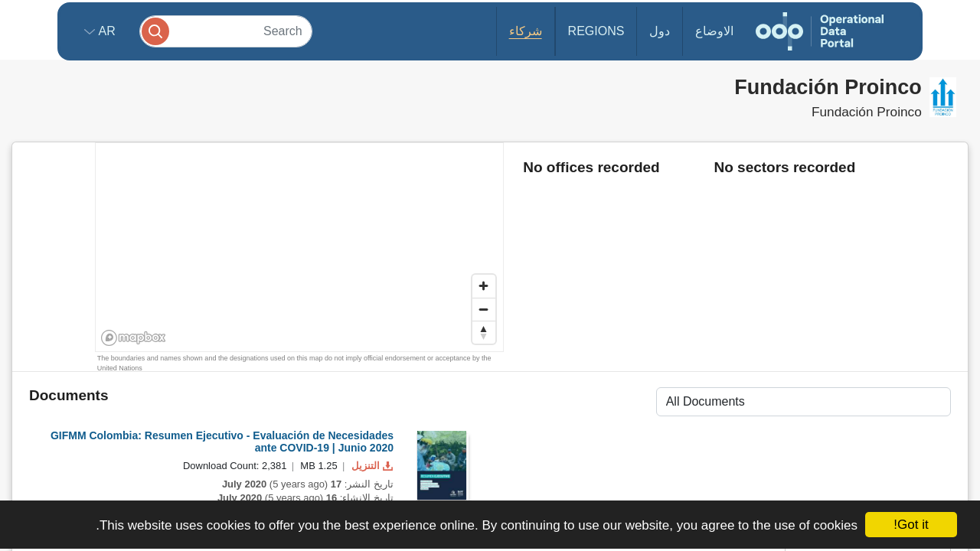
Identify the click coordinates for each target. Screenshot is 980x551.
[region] (300, 248)
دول (660, 31)
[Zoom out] (484, 309)
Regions (596, 31)
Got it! (911, 525)
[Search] (226, 31)
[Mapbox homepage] (134, 338)
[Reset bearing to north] (484, 332)
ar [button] (105, 31)
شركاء (526, 31)
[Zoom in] (484, 286)
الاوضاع (714, 31)
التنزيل (371, 466)
